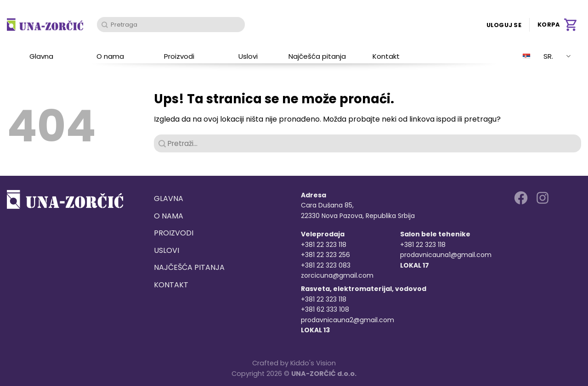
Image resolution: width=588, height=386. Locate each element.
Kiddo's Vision (313, 363)
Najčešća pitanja (317, 56)
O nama (110, 56)
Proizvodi (179, 56)
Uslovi (248, 56)
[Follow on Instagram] (543, 198)
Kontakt (386, 56)
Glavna (41, 56)
